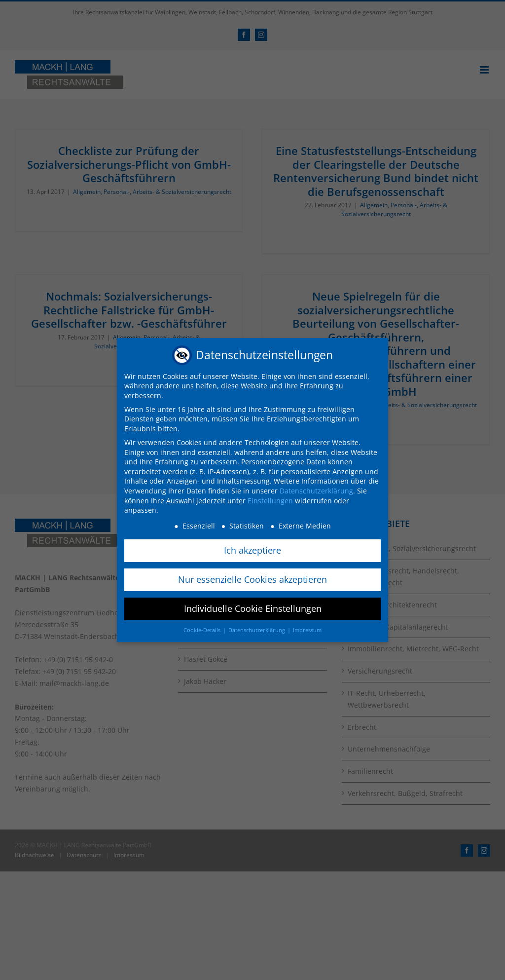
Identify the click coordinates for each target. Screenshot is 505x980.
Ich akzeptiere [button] (252, 550)
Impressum (307, 630)
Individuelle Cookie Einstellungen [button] (253, 608)
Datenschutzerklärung (316, 491)
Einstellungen (270, 501)
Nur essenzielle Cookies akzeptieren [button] (252, 579)
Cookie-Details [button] (203, 630)
